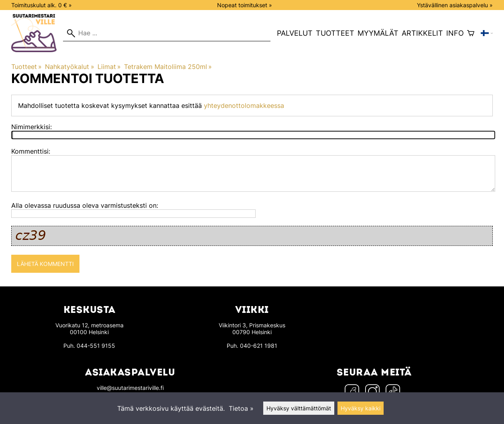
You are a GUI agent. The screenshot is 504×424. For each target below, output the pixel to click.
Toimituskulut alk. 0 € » (42, 5)
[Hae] (167, 33)
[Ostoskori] (471, 33)
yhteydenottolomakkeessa (244, 105)
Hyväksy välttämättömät (299, 408)
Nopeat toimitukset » (245, 5)
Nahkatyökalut (69, 67)
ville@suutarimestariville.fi (130, 388)
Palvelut (295, 33)
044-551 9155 (96, 346)
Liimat (109, 67)
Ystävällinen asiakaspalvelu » (455, 5)
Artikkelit (422, 33)
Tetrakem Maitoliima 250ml (168, 67)
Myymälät (378, 33)
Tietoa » (241, 408)
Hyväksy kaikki (361, 408)
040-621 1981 (259, 346)
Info (455, 33)
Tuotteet (335, 33)
